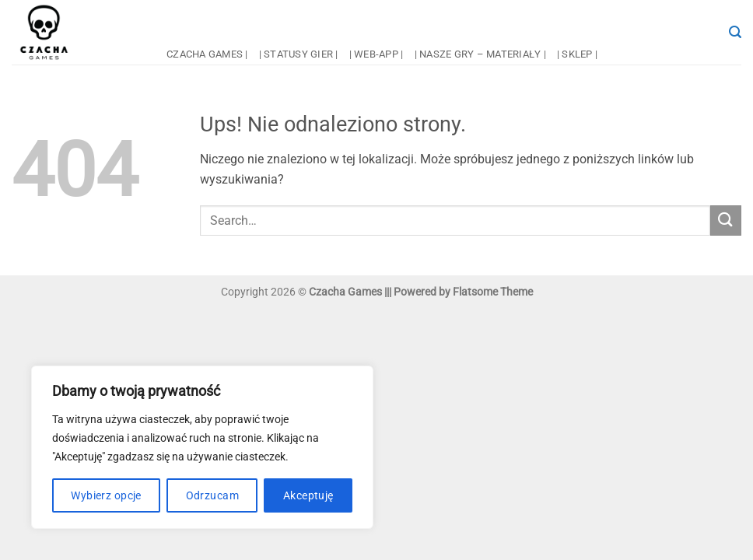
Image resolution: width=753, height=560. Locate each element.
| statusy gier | (299, 54)
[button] (735, 32)
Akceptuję (308, 495)
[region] (202, 447)
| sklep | (577, 54)
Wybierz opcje (106, 495)
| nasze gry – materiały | (480, 54)
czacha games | (207, 54)
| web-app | (376, 54)
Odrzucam (212, 495)
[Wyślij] (726, 220)
